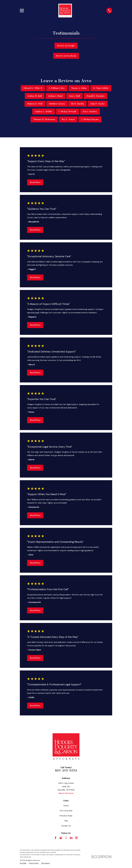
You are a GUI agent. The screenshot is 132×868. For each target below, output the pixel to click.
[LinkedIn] (71, 838)
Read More (35, 182)
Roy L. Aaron (68, 119)
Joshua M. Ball (35, 96)
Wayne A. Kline (79, 88)
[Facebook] (56, 838)
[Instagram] (76, 838)
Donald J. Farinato (95, 96)
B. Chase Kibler (101, 88)
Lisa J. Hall (75, 96)
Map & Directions (66, 793)
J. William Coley (57, 88)
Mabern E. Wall (35, 104)
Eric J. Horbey (90, 112)
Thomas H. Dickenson (44, 119)
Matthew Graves (57, 104)
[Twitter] (66, 838)
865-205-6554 (66, 770)
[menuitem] (23, 863)
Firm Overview (66, 811)
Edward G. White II (33, 88)
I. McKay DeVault (67, 112)
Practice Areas (66, 816)
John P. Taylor (98, 104)
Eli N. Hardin (77, 104)
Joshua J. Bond (55, 96)
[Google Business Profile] (61, 838)
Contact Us (66, 826)
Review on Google (66, 46)
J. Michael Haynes (90, 119)
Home (66, 806)
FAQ (66, 821)
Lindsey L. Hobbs (44, 112)
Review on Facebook (66, 56)
